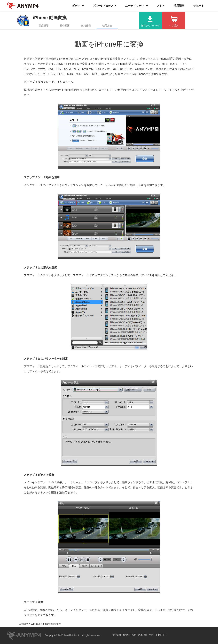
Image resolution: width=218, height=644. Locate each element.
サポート (199, 6)
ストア (161, 6)
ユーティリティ (135, 6)
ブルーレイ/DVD (103, 6)
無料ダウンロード (151, 25)
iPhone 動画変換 (50, 18)
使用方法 (107, 25)
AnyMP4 (24, 624)
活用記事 (179, 6)
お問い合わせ (129, 635)
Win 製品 (35, 624)
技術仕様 (86, 25)
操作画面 (65, 25)
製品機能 (44, 25)
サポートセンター (158, 635)
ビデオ (76, 6)
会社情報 (116, 635)
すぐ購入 (174, 25)
